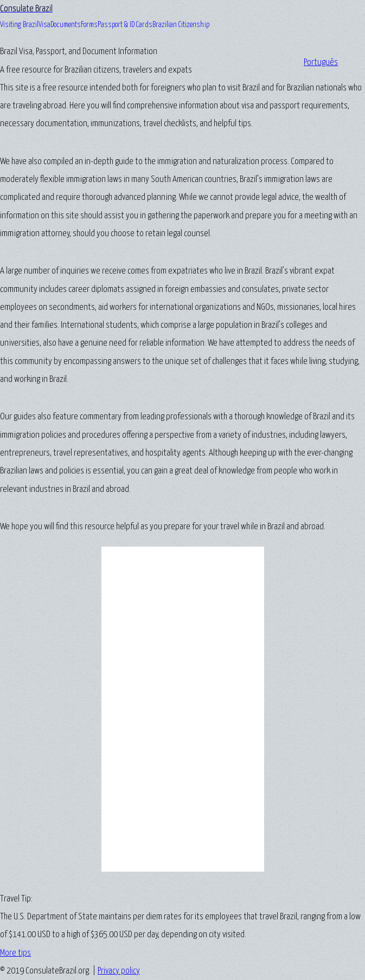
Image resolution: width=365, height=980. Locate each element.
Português (321, 63)
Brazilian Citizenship (181, 25)
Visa (44, 25)
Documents (66, 25)
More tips (15, 953)
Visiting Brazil (19, 25)
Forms (89, 25)
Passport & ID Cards (125, 25)
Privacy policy (119, 971)
